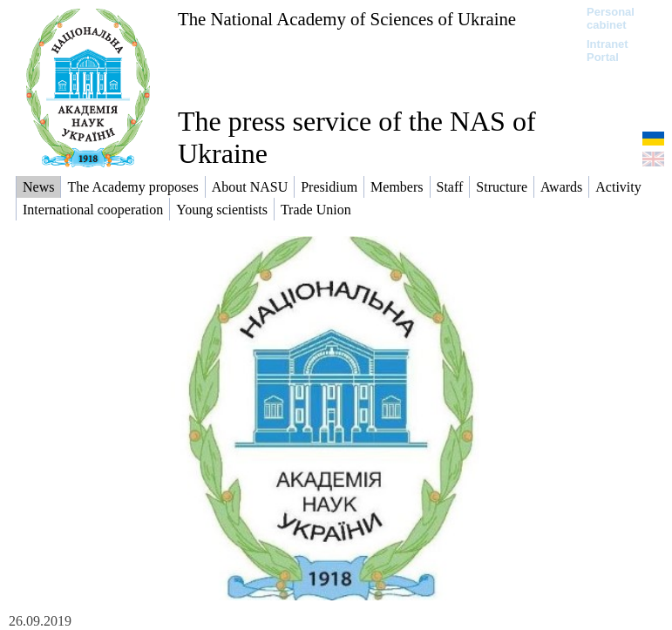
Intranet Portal (608, 51)
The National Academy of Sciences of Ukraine (347, 19)
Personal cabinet (611, 18)
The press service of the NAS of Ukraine (357, 137)
